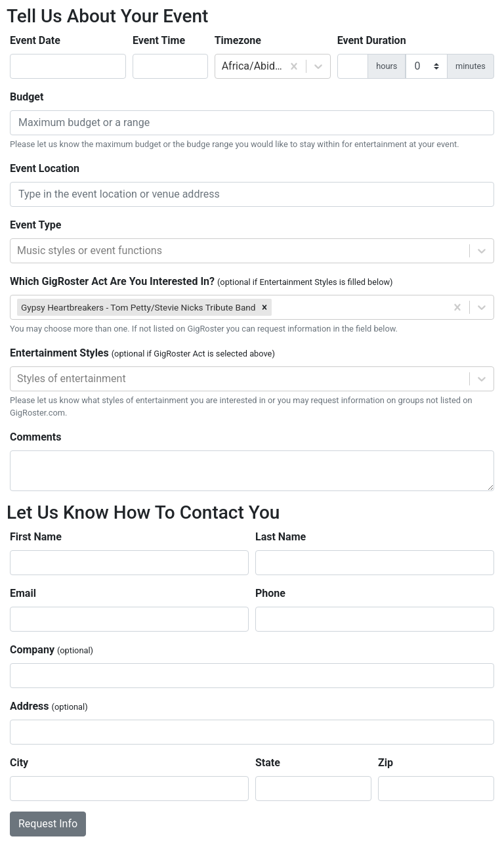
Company (52, 650)
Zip (386, 763)
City (19, 763)
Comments (35, 437)
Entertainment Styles (142, 353)
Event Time (159, 40)
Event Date (35, 40)
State (268, 763)
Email (23, 593)
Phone (270, 593)
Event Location (45, 168)
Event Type (35, 225)
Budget (27, 97)
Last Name (281, 537)
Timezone (238, 40)
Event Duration (372, 40)
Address (49, 706)
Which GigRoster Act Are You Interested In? (201, 281)
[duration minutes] (426, 66)
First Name (36, 537)
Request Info (48, 824)
